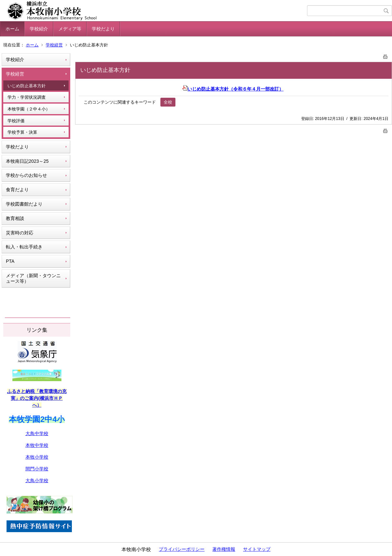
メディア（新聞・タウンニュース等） (33, 278)
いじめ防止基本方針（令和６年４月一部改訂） (233, 89)
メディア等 (70, 29)
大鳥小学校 (37, 480)
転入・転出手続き (24, 247)
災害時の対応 (20, 233)
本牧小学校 (37, 457)
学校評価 (16, 121)
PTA (10, 261)
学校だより (103, 29)
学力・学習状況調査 (27, 97)
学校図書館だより (24, 204)
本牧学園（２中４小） (29, 109)
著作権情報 (224, 549)
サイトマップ (257, 549)
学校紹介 (39, 29)
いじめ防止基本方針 (27, 86)
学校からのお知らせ (26, 175)
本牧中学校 (37, 445)
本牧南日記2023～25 (27, 161)
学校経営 (54, 45)
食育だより (17, 190)
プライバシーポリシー (182, 549)
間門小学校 (37, 469)
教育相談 (15, 218)
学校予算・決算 (22, 132)
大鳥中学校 (37, 433)
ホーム (12, 29)
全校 (168, 102)
